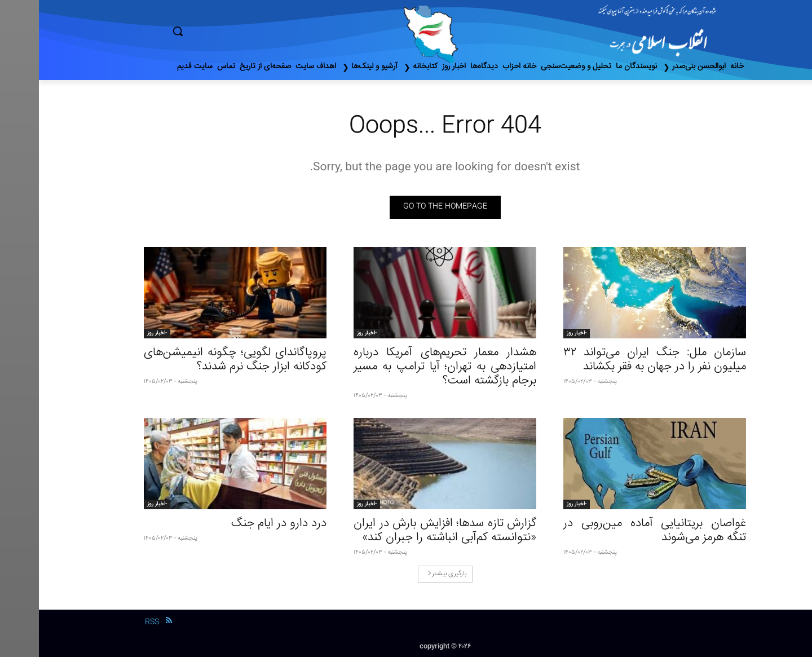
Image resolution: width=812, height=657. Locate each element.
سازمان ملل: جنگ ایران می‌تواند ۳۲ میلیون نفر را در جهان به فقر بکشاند (616, 360)
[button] (226, 31)
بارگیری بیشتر (408, 574)
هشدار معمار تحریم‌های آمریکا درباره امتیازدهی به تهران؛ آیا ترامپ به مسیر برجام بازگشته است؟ (406, 367)
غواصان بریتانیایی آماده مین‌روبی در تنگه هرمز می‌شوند (616, 531)
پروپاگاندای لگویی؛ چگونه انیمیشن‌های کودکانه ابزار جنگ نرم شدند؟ (196, 360)
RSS (113, 622)
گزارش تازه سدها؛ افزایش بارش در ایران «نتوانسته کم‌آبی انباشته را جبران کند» (406, 531)
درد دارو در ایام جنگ (240, 524)
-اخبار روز (538, 333)
